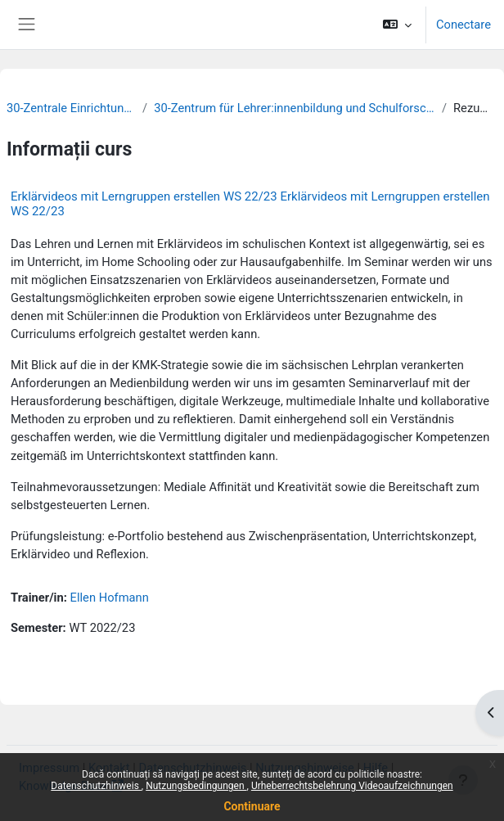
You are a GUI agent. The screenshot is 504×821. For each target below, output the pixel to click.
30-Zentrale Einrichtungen (71, 108)
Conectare (464, 25)
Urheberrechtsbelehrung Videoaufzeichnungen (352, 786)
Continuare (252, 806)
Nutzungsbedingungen (196, 786)
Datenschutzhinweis (96, 786)
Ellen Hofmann (110, 598)
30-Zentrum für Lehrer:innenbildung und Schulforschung (295, 108)
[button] (397, 25)
